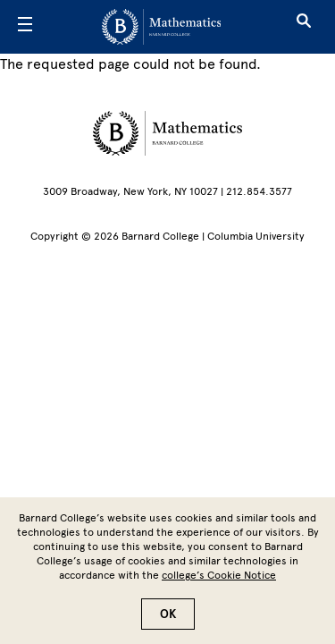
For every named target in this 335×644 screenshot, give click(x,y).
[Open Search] (304, 27)
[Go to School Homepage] (162, 27)
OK (168, 625)
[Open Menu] (25, 27)
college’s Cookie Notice (219, 586)
